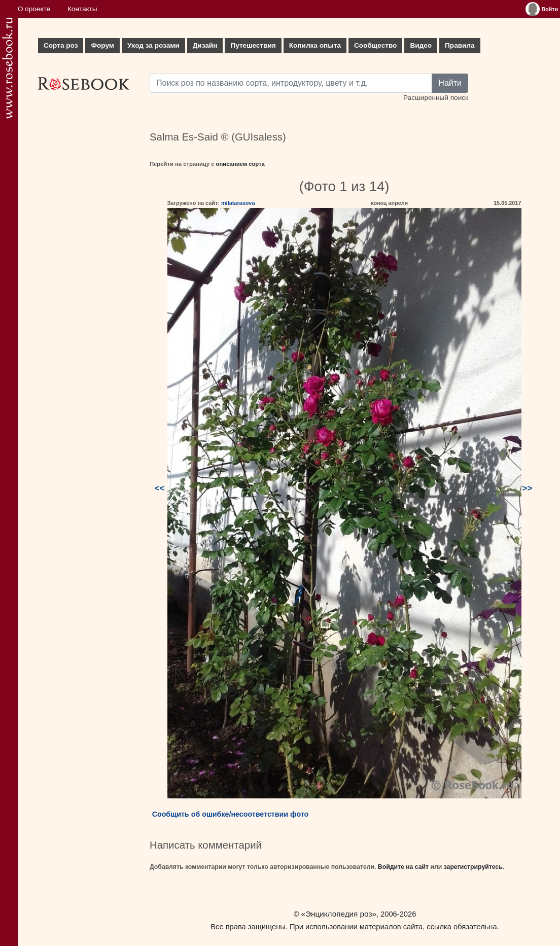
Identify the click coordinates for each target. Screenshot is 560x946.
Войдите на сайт (403, 867)
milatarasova (238, 203)
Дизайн (205, 45)
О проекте (34, 9)
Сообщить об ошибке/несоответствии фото (231, 814)
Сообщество (375, 45)
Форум (102, 45)
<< (160, 488)
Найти (450, 83)
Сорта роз (61, 45)
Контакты (82, 9)
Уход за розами (153, 45)
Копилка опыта (315, 45)
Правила (460, 45)
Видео (421, 45)
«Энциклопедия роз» (339, 914)
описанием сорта (240, 164)
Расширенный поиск (436, 98)
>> (528, 488)
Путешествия (253, 45)
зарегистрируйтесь (473, 867)
